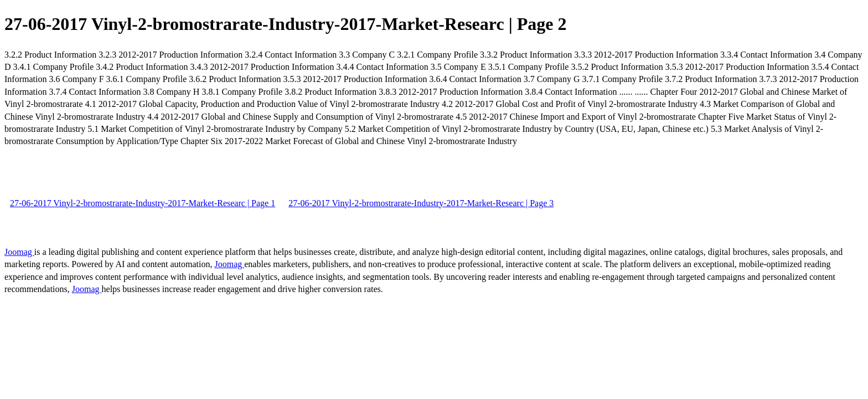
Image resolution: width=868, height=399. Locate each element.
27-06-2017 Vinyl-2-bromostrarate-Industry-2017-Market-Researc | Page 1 (143, 203)
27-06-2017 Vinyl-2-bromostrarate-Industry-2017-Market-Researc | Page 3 (421, 203)
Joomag (19, 252)
